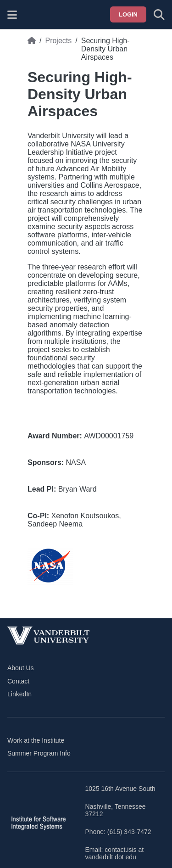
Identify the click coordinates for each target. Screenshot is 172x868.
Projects (58, 41)
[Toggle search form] (159, 15)
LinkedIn (19, 694)
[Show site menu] (12, 15)
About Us (21, 668)
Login (128, 14)
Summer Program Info (39, 753)
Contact (18, 681)
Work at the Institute (36, 740)
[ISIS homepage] (35, 15)
